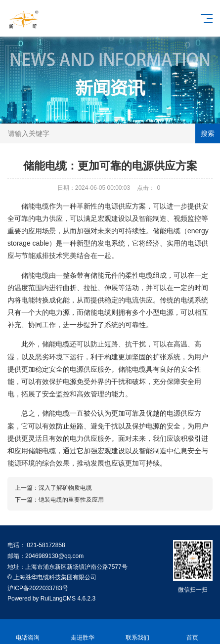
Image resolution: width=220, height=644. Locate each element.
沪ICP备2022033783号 (38, 588)
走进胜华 (82, 632)
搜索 (208, 133)
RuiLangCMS (58, 599)
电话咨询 (27, 632)
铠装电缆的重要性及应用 (71, 500)
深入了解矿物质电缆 (65, 488)
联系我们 (138, 632)
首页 (193, 632)
